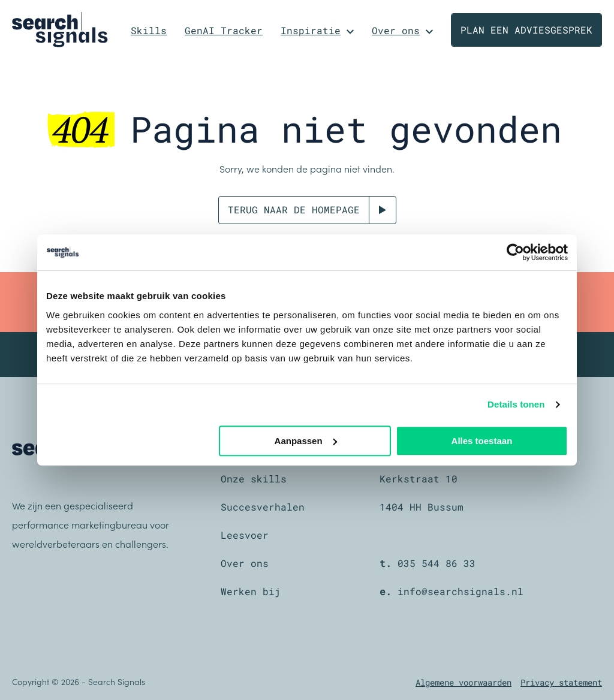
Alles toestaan (482, 441)
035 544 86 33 (437, 563)
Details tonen (516, 404)
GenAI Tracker (224, 30)
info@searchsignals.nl (460, 591)
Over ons (396, 30)
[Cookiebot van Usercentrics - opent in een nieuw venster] (515, 252)
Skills (149, 30)
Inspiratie (311, 30)
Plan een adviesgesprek (526, 30)
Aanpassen (306, 441)
